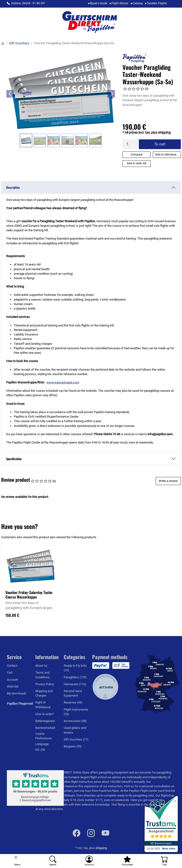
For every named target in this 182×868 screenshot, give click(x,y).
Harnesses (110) (75, 684)
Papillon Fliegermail (20, 704)
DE (38, 750)
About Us (41, 666)
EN (43, 750)
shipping (101, 848)
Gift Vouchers (19, 43)
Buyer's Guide (99, 3)
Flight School (120, 3)
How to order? (45, 714)
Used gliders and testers (75, 730)
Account (12, 680)
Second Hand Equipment (73, 693)
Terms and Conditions (42, 675)
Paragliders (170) (75, 677)
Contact (12, 666)
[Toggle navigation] (18, 861)
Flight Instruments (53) (76, 712)
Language (42, 744)
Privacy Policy (45, 684)
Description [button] (13, 187)
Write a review (168, 481)
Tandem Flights (157, 3)
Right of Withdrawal (43, 705)
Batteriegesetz (45, 721)
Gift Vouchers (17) (76, 739)
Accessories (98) (75, 721)
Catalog (138, 3)
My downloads (17, 693)
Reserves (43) (73, 702)
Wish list (13, 686)
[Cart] (164, 861)
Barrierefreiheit (45, 728)
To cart (160, 144)
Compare (136, 155)
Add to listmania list (168, 155)
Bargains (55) (73, 746)
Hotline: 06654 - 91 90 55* (28, 3)
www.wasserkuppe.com (63, 382)
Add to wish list (137, 163)
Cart (10, 672)
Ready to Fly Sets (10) (75, 668)
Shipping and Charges (44, 693)
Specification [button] (14, 459)
